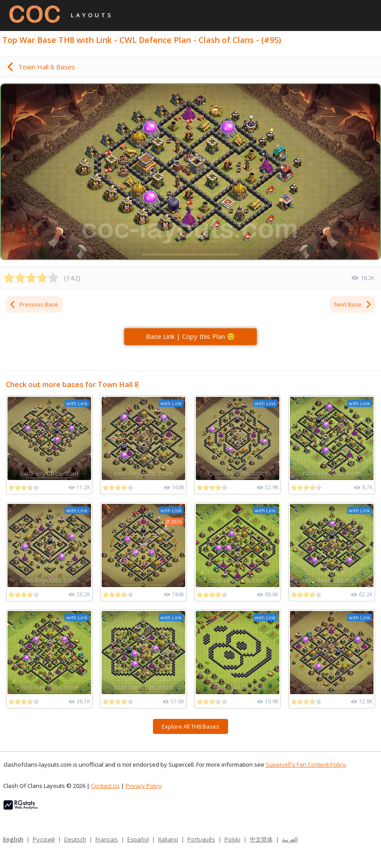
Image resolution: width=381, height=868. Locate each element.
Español (138, 839)
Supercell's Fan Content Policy (306, 764)
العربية (290, 839)
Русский (44, 839)
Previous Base (34, 304)
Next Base (353, 304)
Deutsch (75, 839)
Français (107, 839)
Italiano (168, 839)
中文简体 (261, 839)
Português (201, 839)
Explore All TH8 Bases (190, 726)
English (13, 839)
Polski (232, 839)
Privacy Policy (144, 786)
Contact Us (105, 786)
